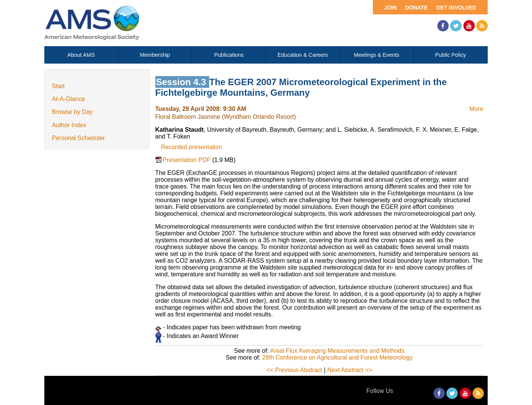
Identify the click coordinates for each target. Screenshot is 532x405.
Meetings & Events (377, 55)
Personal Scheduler (78, 138)
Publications (229, 55)
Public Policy (451, 55)
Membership (155, 55)
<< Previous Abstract (294, 370)
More (476, 109)
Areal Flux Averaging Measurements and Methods (337, 351)
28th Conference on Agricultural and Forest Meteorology (338, 357)
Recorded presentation (192, 147)
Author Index (69, 125)
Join (391, 8)
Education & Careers (303, 55)
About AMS (81, 55)
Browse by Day (72, 112)
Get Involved (456, 8)
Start (58, 86)
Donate (416, 8)
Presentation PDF (188, 160)
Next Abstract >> (350, 370)
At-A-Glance (68, 99)
